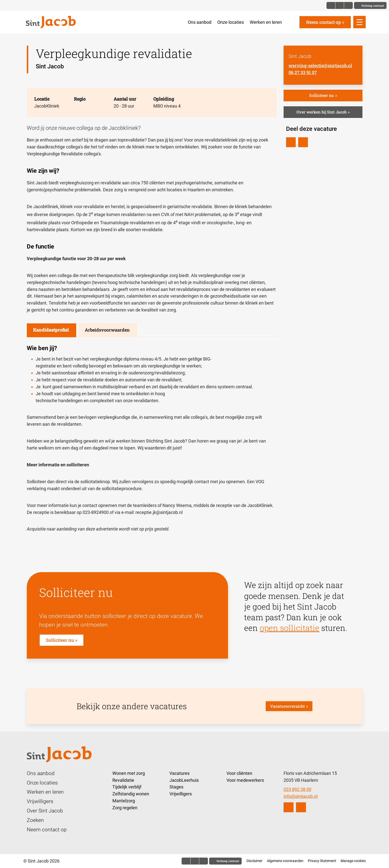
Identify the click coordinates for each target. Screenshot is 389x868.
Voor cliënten (239, 773)
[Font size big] (340, 5)
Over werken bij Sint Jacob (322, 112)
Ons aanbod (200, 22)
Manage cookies (353, 861)
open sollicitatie (290, 628)
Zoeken (35, 820)
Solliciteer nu (322, 95)
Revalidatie (123, 780)
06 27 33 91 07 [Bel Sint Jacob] (303, 72)
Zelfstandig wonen (131, 794)
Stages (176, 787)
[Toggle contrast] (370, 5)
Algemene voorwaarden (285, 861)
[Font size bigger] (348, 5)
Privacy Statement (322, 861)
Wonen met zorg (129, 773)
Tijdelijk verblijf (127, 787)
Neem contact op (324, 22)
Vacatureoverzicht (288, 706)
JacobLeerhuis (184, 780)
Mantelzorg (124, 801)
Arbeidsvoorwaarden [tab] (107, 330)
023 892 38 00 (297, 789)
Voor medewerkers (245, 780)
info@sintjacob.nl (301, 796)
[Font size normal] (331, 5)
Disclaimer (255, 861)
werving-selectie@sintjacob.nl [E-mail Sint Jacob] (320, 65)
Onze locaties (231, 22)
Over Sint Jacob (45, 811)
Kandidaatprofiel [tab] (51, 330)
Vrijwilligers (40, 801)
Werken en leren (266, 22)
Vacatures (179, 773)
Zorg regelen (125, 808)
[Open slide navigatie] (359, 22)
